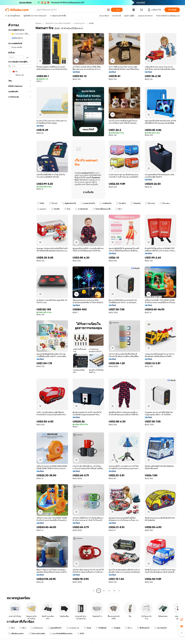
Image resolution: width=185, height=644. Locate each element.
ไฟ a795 (53, 203)
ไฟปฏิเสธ (116, 628)
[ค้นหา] (117, 10)
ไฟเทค (88, 628)
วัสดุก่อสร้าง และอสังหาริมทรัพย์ (58, 23)
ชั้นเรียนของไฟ (143, 628)
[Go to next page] (119, 591)
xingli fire (42, 209)
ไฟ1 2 (119, 209)
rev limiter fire (73, 628)
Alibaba (38, 23)
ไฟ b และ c (165, 203)
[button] (108, 10)
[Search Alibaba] (71, 10)
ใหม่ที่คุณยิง (101, 628)
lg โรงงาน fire (37, 628)
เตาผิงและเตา (79, 23)
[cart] (142, 10)
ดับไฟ (81, 634)
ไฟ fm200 (150, 203)
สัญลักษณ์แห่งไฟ (69, 203)
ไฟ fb (67, 209)
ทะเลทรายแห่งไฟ (88, 203)
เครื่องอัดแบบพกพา (16, 634)
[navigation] (20, 307)
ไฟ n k (129, 628)
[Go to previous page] (94, 591)
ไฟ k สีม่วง (121, 203)
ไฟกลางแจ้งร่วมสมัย (37, 634)
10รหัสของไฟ (106, 203)
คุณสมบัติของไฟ (55, 628)
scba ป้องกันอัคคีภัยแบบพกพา (61, 634)
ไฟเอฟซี (55, 209)
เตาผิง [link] (91, 23)
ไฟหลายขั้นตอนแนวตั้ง (102, 209)
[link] (182, 620)
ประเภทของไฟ (160, 628)
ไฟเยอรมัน (136, 203)
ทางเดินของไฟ (82, 209)
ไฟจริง (41, 203)
